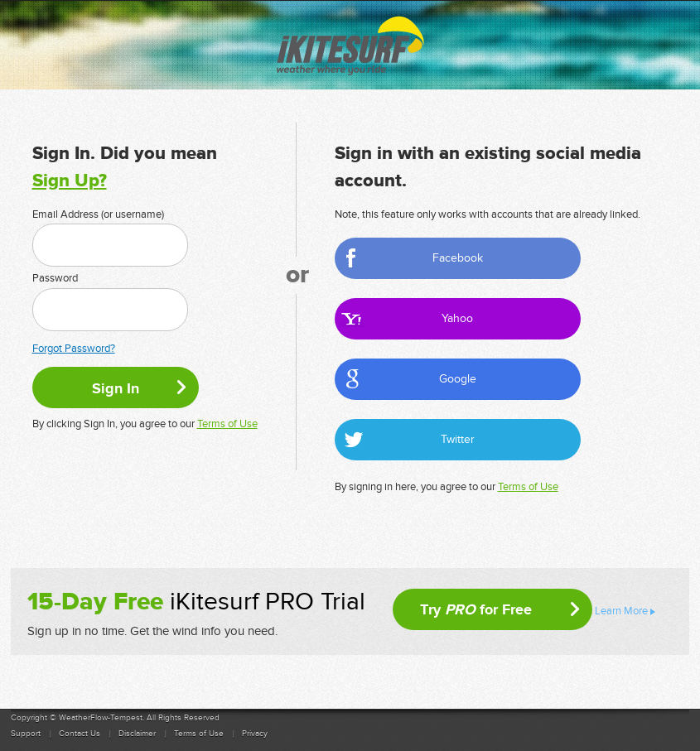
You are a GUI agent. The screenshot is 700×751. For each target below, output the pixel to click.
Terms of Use (227, 424)
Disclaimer (137, 734)
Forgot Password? (74, 349)
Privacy (255, 734)
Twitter (458, 439)
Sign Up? (70, 181)
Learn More (621, 611)
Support (26, 734)
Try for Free (476, 609)
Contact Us (80, 734)
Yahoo (457, 318)
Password (55, 278)
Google (458, 379)
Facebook (458, 258)
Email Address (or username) (98, 214)
